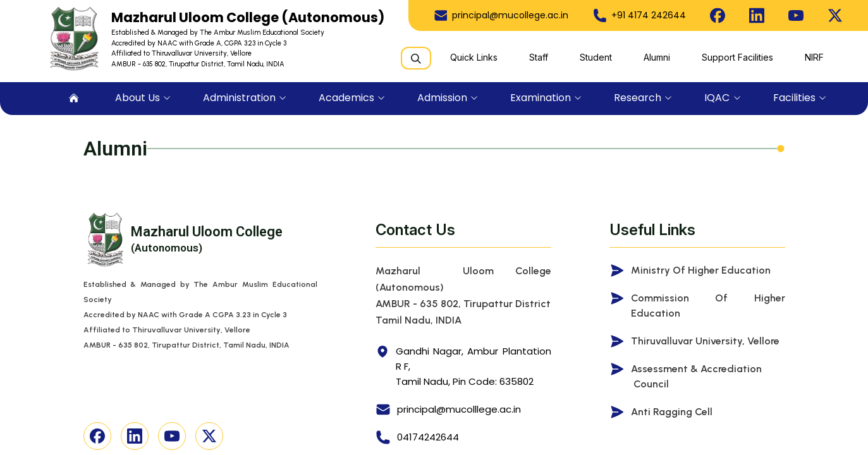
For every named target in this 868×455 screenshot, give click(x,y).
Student (596, 57)
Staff (539, 57)
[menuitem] (74, 99)
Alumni (657, 57)
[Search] (416, 58)
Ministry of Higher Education (701, 270)
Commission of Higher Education (708, 306)
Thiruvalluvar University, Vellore (705, 341)
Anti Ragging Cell (672, 412)
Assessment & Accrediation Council (696, 376)
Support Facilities (737, 57)
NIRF (814, 57)
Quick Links (474, 57)
